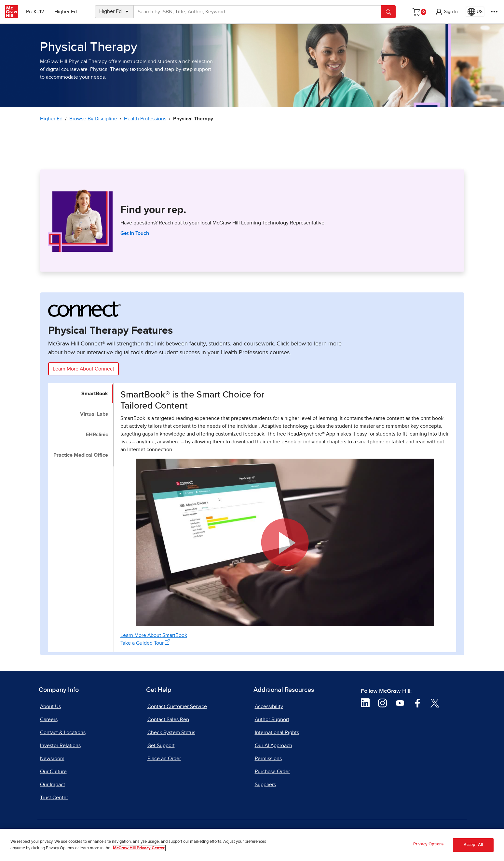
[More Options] (494, 12)
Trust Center (54, 798)
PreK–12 (35, 12)
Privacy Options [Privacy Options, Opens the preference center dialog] (428, 847)
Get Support (161, 746)
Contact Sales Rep (168, 720)
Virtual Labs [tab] (94, 414)
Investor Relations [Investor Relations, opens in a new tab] (60, 746)
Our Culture (53, 772)
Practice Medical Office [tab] (81, 455)
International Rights (277, 733)
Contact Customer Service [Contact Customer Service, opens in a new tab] (177, 706)
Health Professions (145, 119)
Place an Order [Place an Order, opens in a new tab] (164, 759)
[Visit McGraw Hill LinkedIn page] (365, 703)
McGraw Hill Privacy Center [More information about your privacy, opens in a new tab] (139, 851)
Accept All (473, 848)
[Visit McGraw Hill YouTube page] (400, 703)
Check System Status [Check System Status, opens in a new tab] (171, 733)
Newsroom (52, 759)
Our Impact (53, 785)
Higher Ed (66, 12)
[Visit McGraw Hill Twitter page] (435, 703)
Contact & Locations (63, 733)
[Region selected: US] (475, 12)
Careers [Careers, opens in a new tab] (49, 720)
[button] (446, 12)
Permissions (268, 759)
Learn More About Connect (83, 369)
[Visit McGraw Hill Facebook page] (418, 703)
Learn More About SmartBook (154, 635)
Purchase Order (272, 772)
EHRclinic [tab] (97, 435)
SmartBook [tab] (95, 394)
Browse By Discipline (93, 119)
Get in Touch (135, 233)
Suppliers (265, 785)
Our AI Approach (273, 746)
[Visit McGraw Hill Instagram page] (382, 703)
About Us (50, 706)
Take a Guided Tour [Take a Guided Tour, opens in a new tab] (145, 643)
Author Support (272, 720)
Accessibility (269, 706)
